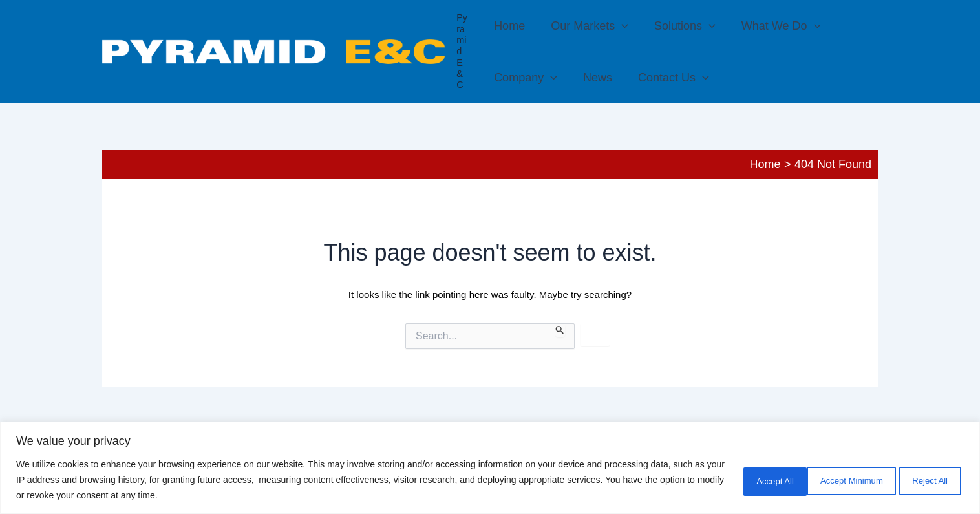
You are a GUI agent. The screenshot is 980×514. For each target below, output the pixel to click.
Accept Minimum (749, 480)
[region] (490, 468)
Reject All (844, 480)
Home (509, 26)
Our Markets (587, 26)
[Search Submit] (560, 330)
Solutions (680, 26)
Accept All (925, 480)
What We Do (773, 26)
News (595, 78)
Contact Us (668, 78)
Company (526, 78)
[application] (619, 26)
